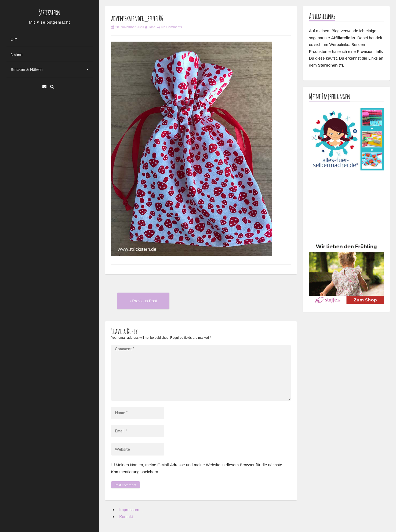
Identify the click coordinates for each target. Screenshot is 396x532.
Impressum (129, 510)
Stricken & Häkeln (27, 69)
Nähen (17, 54)
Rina (152, 27)
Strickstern (49, 12)
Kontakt (126, 517)
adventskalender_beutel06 (137, 18)
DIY (14, 39)
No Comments (172, 27)
